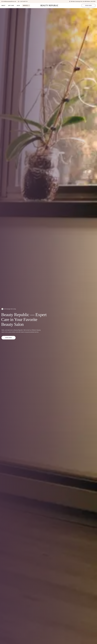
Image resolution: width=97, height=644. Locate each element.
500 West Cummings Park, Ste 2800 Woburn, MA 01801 (83, 1)
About (3, 5)
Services (26, 6)
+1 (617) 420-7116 (23, 1)
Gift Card (11, 5)
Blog (18, 5)
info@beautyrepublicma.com (10, 1)
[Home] (48, 6)
